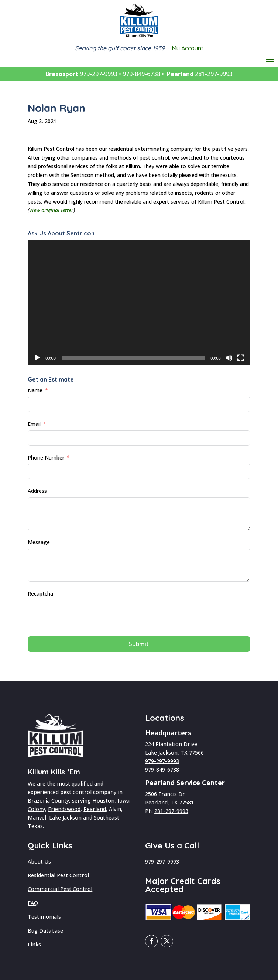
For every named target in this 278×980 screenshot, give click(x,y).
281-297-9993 (214, 74)
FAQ (33, 903)
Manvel (37, 818)
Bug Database (45, 931)
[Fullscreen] (241, 358)
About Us (39, 862)
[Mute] (229, 358)
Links (34, 944)
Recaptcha (40, 594)
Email (34, 424)
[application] (139, 303)
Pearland (95, 809)
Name (35, 390)
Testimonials (44, 917)
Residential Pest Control (58, 875)
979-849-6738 (141, 74)
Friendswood (64, 809)
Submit (139, 644)
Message (39, 542)
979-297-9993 (99, 74)
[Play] (37, 358)
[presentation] (84, 614)
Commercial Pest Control (60, 889)
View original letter (51, 210)
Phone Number (46, 457)
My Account (188, 48)
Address (37, 491)
